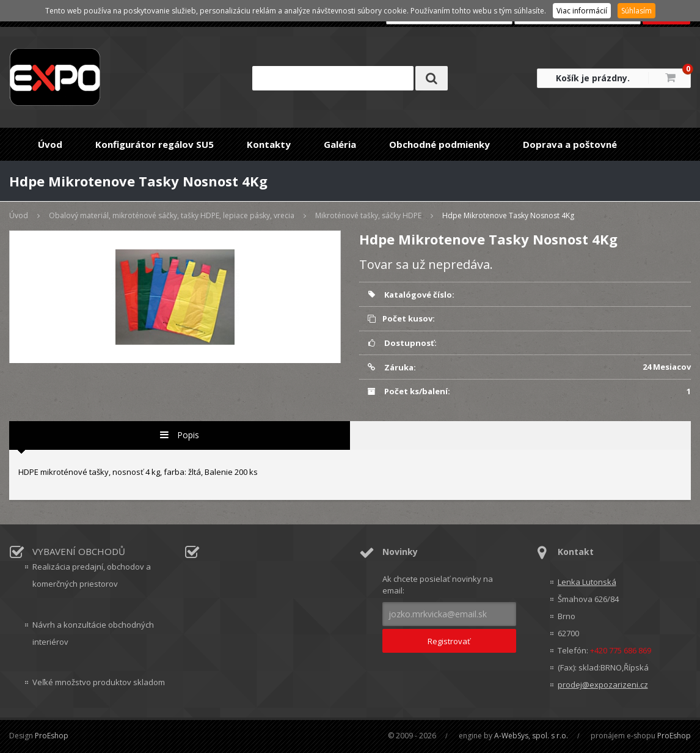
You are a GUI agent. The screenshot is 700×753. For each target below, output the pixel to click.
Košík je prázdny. (593, 78)
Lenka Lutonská (587, 582)
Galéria (340, 144)
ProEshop (52, 736)
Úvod (50, 144)
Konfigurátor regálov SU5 (155, 144)
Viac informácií (582, 11)
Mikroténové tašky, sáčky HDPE (368, 215)
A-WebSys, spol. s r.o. (531, 736)
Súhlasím (636, 11)
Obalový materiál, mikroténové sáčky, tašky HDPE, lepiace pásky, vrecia (172, 215)
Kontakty (269, 144)
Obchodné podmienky (439, 144)
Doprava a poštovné (570, 144)
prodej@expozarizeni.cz (603, 685)
